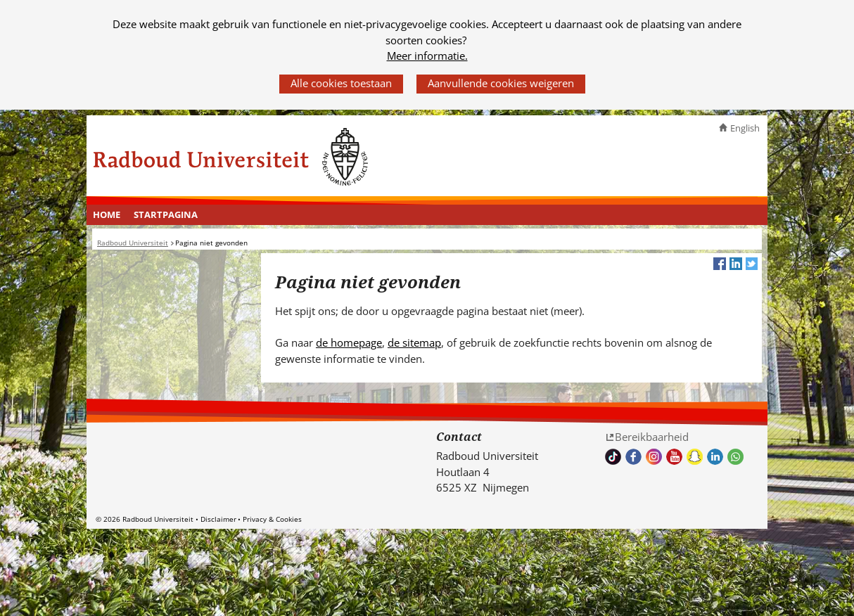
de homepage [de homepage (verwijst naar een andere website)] (349, 342)
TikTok (613, 457)
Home (107, 214)
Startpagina (166, 214)
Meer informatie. (427, 56)
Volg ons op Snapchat (695, 457)
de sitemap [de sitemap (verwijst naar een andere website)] (414, 342)
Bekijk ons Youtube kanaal (674, 457)
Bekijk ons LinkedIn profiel (715, 457)
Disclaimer (218, 519)
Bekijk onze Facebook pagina (633, 457)
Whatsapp (735, 457)
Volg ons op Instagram (654, 457)
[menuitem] (107, 215)
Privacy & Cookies (272, 519)
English (745, 128)
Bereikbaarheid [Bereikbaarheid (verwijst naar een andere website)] (652, 437)
